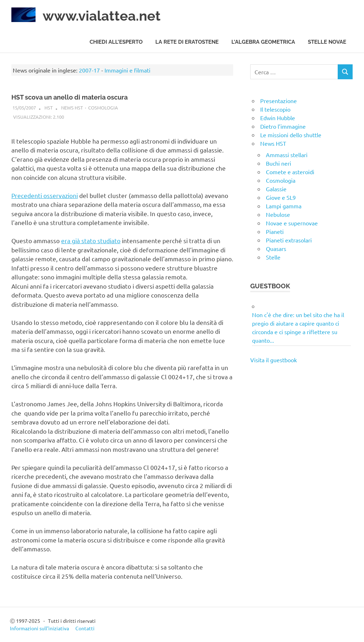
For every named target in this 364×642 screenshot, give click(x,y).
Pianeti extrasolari (289, 240)
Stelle (273, 257)
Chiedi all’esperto (116, 42)
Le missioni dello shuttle (291, 135)
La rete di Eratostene (187, 42)
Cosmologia (103, 108)
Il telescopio (275, 109)
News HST (72, 108)
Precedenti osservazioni (45, 195)
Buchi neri (279, 163)
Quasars (276, 248)
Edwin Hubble (278, 118)
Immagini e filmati (127, 70)
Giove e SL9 (281, 197)
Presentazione (279, 101)
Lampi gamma (284, 206)
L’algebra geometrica (263, 42)
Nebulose (278, 214)
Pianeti (275, 231)
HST (49, 108)
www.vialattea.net (102, 16)
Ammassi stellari (287, 155)
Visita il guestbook (274, 360)
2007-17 (89, 70)
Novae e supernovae (292, 223)
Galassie (276, 189)
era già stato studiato (91, 240)
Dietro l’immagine (283, 126)
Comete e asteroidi (290, 172)
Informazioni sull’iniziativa (39, 628)
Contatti (85, 628)
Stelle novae (327, 42)
